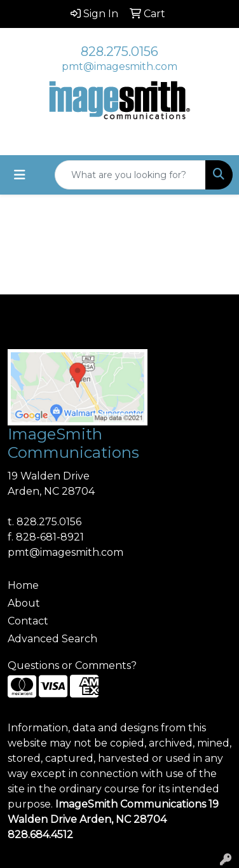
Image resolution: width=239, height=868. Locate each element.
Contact (28, 621)
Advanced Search (52, 639)
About (24, 603)
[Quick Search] (130, 175)
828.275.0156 (119, 52)
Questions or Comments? (72, 665)
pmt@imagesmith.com (119, 66)
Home (23, 585)
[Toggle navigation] (20, 175)
